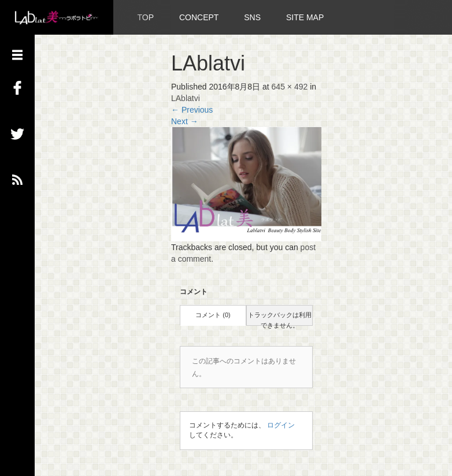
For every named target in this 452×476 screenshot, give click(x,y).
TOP (146, 17)
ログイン (281, 425)
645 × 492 (290, 87)
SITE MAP (305, 17)
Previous (192, 110)
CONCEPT (199, 17)
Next (185, 121)
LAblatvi (186, 98)
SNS (252, 17)
